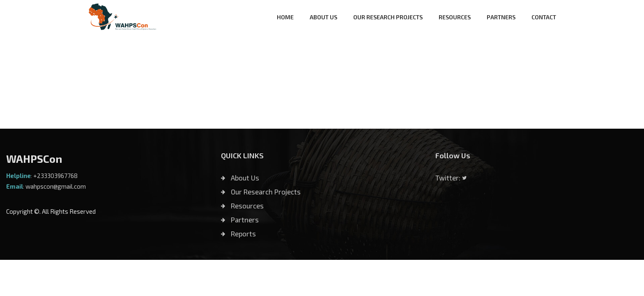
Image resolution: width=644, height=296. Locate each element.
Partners (240, 220)
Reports (238, 234)
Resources (242, 206)
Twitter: (451, 178)
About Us (240, 178)
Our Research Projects (261, 192)
